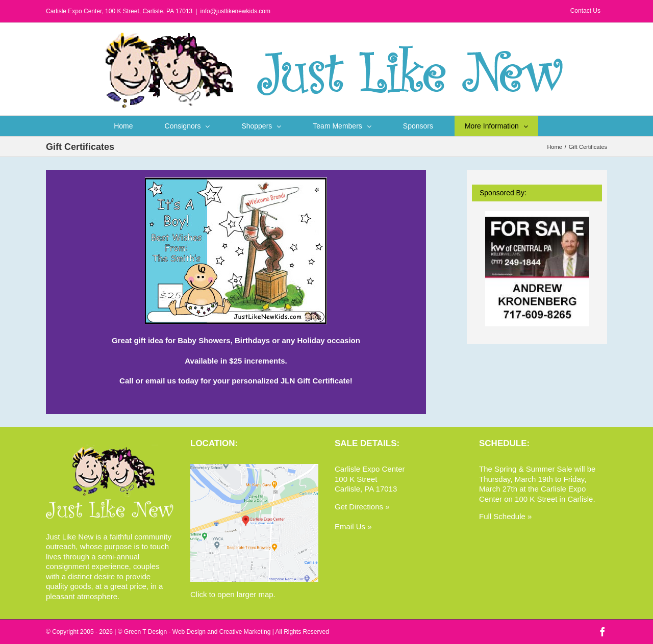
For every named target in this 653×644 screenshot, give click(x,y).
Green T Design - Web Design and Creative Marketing (197, 632)
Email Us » (353, 526)
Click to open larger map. (233, 594)
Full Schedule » (505, 516)
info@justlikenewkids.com (235, 11)
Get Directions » (362, 507)
